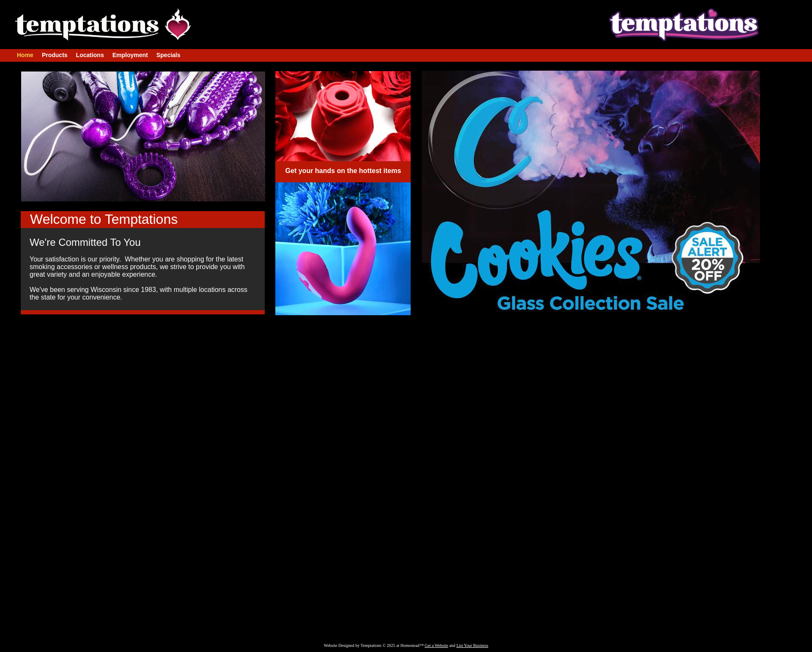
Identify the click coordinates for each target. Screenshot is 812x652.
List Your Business (472, 645)
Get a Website (436, 645)
